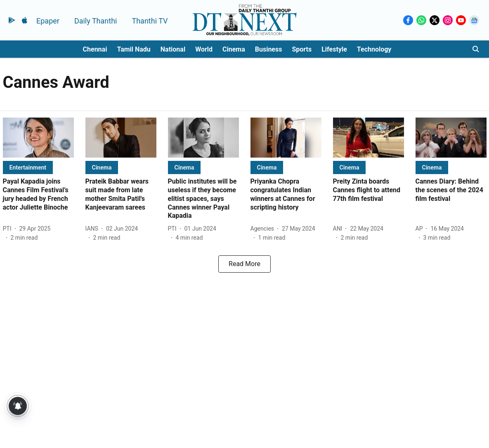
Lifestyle (334, 49)
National (173, 49)
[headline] (38, 195)
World (204, 49)
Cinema (234, 49)
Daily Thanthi (96, 21)
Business (269, 49)
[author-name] (9, 229)
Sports (302, 49)
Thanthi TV (150, 21)
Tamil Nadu (133, 49)
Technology (374, 49)
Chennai (95, 49)
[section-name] (28, 167)
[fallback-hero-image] (38, 138)
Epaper (48, 21)
